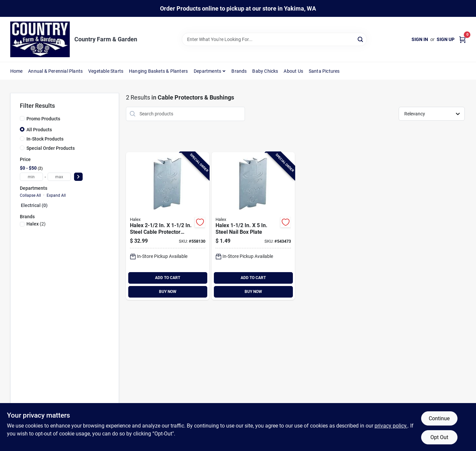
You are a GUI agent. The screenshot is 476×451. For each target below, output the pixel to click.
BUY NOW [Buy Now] (168, 292)
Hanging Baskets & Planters (158, 71)
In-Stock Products (45, 139)
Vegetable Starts (106, 71)
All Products (39, 130)
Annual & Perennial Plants (55, 71)
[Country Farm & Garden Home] (40, 39)
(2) (36, 224)
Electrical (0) (34, 205)
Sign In (420, 39)
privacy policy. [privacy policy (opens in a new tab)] (391, 426)
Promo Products (43, 119)
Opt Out (439, 437)
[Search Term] (274, 39)
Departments (207, 71)
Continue (439, 418)
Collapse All (30, 195)
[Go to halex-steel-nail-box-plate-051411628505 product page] (253, 226)
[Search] (361, 39)
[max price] (59, 177)
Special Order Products (51, 148)
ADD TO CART (168, 278)
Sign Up (446, 39)
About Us (293, 71)
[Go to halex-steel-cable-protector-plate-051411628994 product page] (168, 226)
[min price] (31, 177)
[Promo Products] (22, 118)
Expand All (56, 195)
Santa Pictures (324, 71)
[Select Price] (78, 177)
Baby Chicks (265, 71)
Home (17, 71)
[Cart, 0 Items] (462, 40)
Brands (239, 71)
